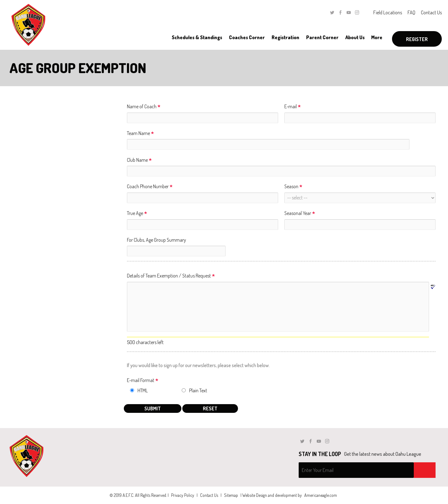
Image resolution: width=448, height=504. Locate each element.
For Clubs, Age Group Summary (156, 240)
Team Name (140, 134)
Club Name (139, 160)
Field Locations (388, 12)
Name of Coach (144, 107)
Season (293, 187)
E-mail (293, 107)
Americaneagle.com (321, 495)
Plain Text (198, 390)
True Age (137, 214)
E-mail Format (143, 381)
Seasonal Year (300, 214)
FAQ (411, 12)
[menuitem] (197, 37)
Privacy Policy (183, 495)
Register (417, 39)
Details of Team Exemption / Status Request (171, 276)
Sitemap (231, 495)
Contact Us (431, 12)
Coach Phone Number (150, 187)
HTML (143, 390)
